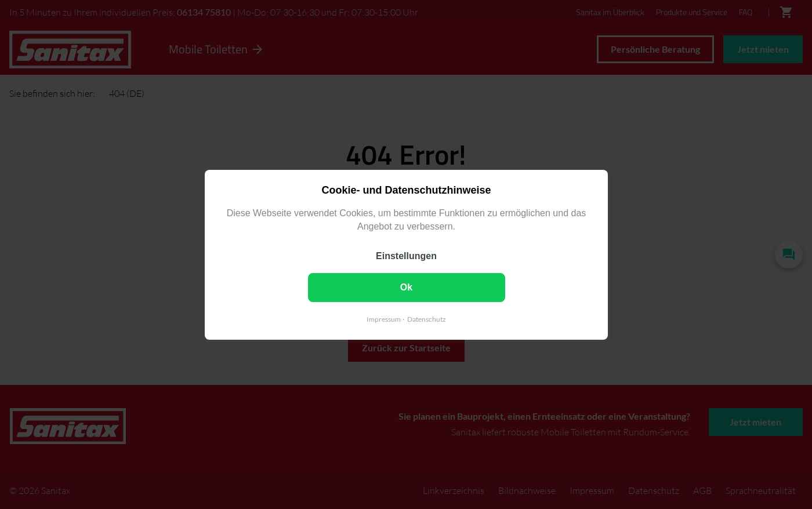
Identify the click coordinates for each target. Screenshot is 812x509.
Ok (406, 287)
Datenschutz (427, 319)
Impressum (384, 319)
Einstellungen (406, 255)
